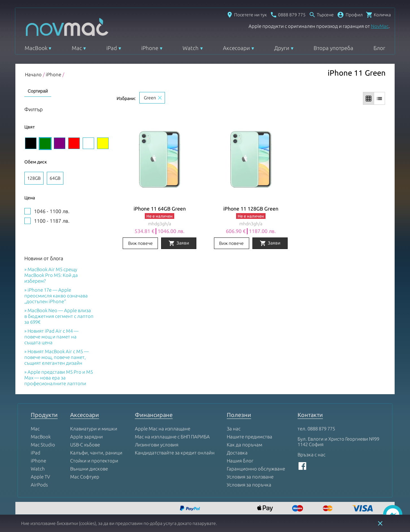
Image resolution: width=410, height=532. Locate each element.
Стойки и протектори (94, 461)
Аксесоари (236, 48)
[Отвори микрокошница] (378, 15)
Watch (191, 48)
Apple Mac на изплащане (163, 429)
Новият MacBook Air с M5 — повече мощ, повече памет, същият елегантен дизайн (57, 357)
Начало (33, 75)
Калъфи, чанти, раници (96, 453)
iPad (112, 48)
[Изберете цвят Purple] (60, 143)
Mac (77, 48)
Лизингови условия (157, 445)
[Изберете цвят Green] (45, 144)
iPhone (150, 48)
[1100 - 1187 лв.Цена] (28, 221)
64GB (55, 178)
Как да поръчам (245, 445)
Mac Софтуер (85, 477)
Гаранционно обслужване (256, 469)
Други (282, 48)
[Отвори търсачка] (321, 15)
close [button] (380, 523)
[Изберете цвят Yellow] (103, 143)
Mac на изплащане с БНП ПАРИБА (172, 437)
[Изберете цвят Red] (74, 143)
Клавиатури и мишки (94, 429)
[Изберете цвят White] (88, 143)
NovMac (380, 26)
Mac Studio (43, 445)
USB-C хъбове (85, 445)
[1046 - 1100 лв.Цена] (28, 211)
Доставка (237, 453)
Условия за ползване (250, 477)
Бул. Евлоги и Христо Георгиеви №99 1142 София (338, 442)
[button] (350, 15)
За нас (234, 429)
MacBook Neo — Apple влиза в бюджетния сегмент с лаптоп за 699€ (59, 316)
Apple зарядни (86, 437)
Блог (379, 48)
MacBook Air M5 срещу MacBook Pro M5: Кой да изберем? (51, 275)
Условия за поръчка (249, 485)
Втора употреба (333, 48)
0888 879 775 (321, 429)
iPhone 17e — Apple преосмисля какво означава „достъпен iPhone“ (56, 296)
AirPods (39, 485)
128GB (34, 178)
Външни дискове (89, 469)
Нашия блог (240, 461)
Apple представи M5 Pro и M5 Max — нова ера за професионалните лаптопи (59, 378)
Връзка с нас (312, 455)
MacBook (36, 48)
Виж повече (140, 243)
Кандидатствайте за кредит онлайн (175, 453)
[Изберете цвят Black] (31, 143)
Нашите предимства (250, 437)
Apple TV (40, 477)
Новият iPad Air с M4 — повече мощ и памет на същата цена (51, 337)
